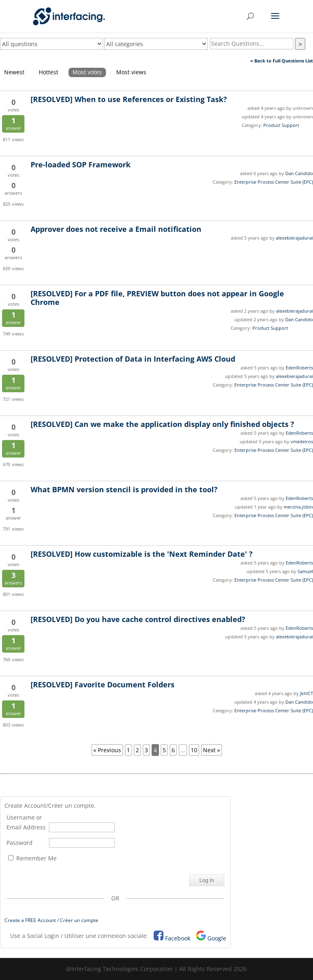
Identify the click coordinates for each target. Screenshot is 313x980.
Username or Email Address (26, 822)
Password (20, 843)
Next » (212, 750)
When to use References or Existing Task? (129, 99)
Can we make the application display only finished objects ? (162, 424)
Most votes (87, 72)
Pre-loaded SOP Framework (80, 164)
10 (194, 750)
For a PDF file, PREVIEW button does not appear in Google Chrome (157, 298)
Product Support (281, 125)
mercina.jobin (298, 507)
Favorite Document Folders (102, 684)
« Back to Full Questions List (282, 61)
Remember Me (32, 858)
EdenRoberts (299, 368)
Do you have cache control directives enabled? (138, 619)
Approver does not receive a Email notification (116, 229)
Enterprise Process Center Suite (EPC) (274, 182)
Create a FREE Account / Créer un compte (51, 920)
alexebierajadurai (294, 238)
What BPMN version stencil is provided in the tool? (124, 489)
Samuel (305, 571)
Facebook (178, 938)
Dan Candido (299, 173)
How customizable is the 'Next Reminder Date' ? (142, 554)
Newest (14, 72)
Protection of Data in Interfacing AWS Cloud (133, 359)
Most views (131, 72)
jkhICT (306, 693)
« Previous (107, 750)
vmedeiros (302, 441)
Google (217, 938)
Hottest (48, 72)
